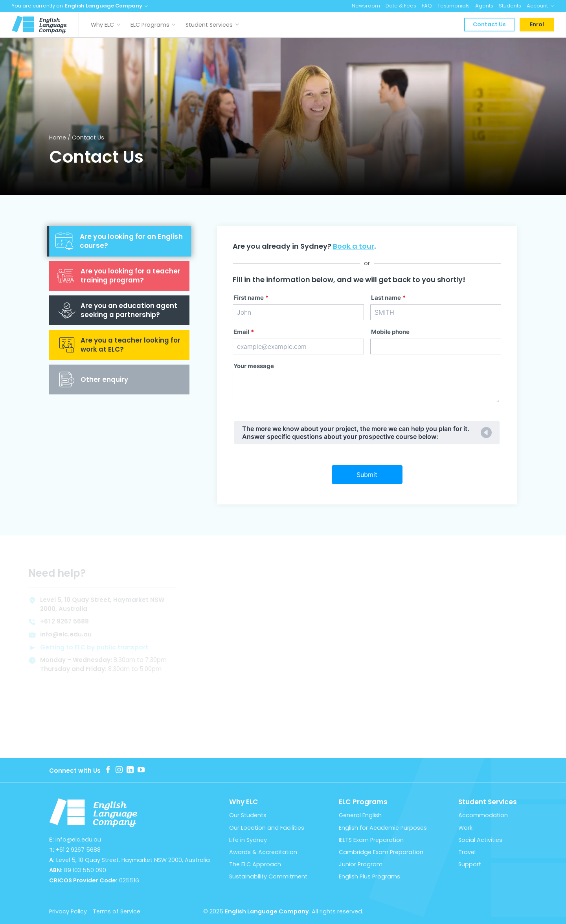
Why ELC (106, 25)
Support (470, 864)
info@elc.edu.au (78, 840)
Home (58, 137)
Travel (467, 852)
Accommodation (483, 815)
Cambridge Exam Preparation (381, 852)
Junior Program (361, 864)
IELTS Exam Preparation (371, 840)
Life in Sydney (248, 840)
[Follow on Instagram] (119, 770)
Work (465, 828)
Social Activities (480, 840)
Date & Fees (401, 6)
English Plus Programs (369, 876)
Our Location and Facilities (267, 828)
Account (540, 6)
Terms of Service (117, 911)
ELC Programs (153, 25)
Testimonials (454, 6)
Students (510, 6)
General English (360, 815)
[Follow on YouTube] (141, 770)
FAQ (427, 6)
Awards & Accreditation (263, 852)
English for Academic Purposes (383, 828)
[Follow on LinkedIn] (130, 770)
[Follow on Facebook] (108, 770)
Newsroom (366, 6)
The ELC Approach (255, 864)
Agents (484, 6)
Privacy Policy (68, 911)
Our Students (248, 815)
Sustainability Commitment (268, 876)
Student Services (212, 25)
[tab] (119, 241)
